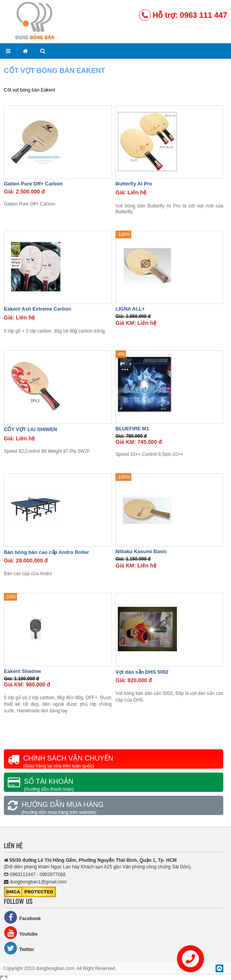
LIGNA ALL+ (130, 309)
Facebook (22, 917)
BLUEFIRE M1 (132, 429)
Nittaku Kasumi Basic (141, 551)
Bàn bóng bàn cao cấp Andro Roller (46, 552)
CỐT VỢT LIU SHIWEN (31, 429)
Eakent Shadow (22, 671)
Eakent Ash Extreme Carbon (37, 309)
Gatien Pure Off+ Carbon (33, 184)
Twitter (19, 948)
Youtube (21, 933)
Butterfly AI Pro (134, 184)
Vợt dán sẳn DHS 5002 (142, 672)
